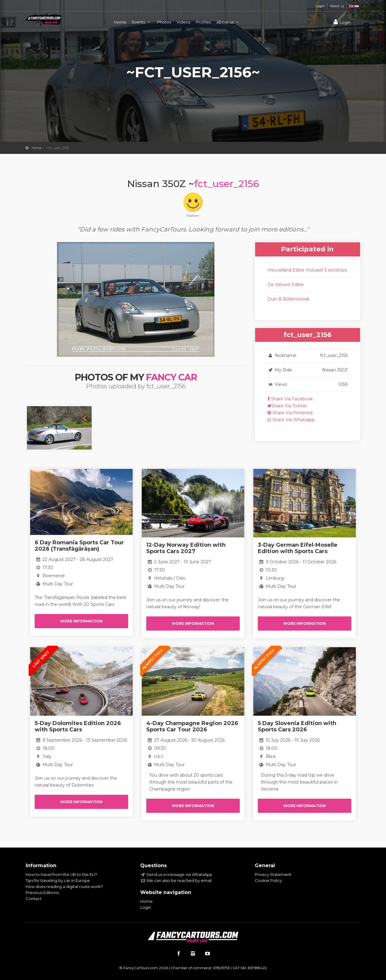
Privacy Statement (273, 874)
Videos (184, 22)
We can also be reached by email (176, 880)
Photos (164, 22)
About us (337, 6)
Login (320, 6)
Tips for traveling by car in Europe (58, 880)
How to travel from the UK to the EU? (61, 874)
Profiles (203, 22)
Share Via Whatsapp (291, 420)
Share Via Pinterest (290, 413)
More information (81, 621)
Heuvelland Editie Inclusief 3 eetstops (307, 270)
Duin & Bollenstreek (288, 299)
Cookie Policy (268, 880)
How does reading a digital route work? (64, 886)
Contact (34, 899)
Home (120, 22)
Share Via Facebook (290, 399)
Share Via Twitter (287, 406)
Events (142, 22)
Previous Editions (42, 892)
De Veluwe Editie (286, 285)
